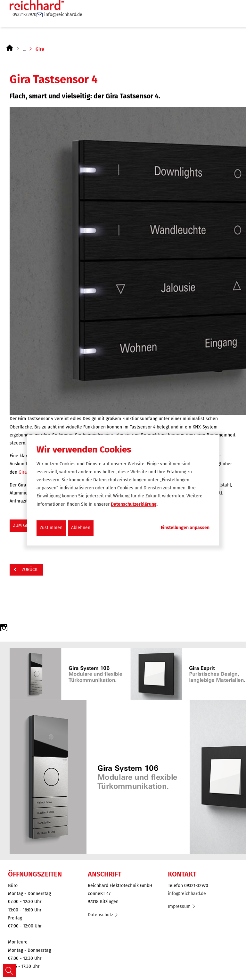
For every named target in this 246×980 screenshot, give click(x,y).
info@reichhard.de (187, 894)
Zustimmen (51, 528)
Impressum (179, 906)
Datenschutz (100, 915)
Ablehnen (81, 528)
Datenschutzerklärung (134, 504)
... (24, 49)
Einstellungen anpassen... (185, 528)
